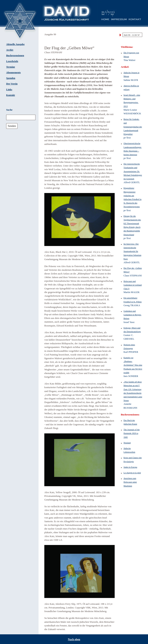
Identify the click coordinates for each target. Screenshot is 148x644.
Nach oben (74, 639)
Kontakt (11, 95)
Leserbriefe (12, 61)
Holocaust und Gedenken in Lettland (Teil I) (133, 285)
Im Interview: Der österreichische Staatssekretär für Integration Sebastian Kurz (132, 251)
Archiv (10, 50)
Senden (12, 126)
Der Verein (12, 84)
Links (9, 90)
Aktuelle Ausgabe (15, 44)
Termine (11, 67)
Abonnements (13, 73)
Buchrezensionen (15, 56)
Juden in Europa (130, 467)
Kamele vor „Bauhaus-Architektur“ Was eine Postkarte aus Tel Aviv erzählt (133, 365)
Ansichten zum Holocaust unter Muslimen (130, 482)
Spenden (11, 78)
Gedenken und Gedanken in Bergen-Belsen (132, 315)
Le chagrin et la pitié (132, 473)
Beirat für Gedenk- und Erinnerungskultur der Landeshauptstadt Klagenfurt (133, 127)
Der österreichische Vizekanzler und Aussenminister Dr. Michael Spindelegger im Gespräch (133, 171)
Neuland (127, 443)
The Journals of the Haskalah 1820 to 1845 (132, 433)
